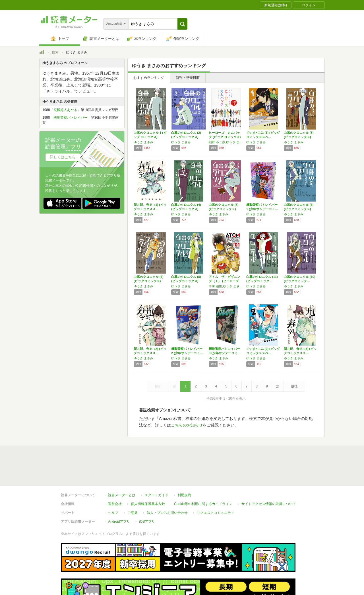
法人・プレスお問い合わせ (167, 487)
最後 (294, 386)
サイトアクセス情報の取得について (269, 478)
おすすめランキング (149, 78)
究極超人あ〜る (65, 110)
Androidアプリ (119, 495)
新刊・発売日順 (188, 78)
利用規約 (184, 469)
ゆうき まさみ (143, 142)
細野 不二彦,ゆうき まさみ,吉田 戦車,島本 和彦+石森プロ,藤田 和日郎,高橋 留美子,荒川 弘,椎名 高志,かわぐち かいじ (226, 142)
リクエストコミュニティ (216, 487)
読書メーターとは (122, 469)
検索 (55, 52)
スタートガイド (156, 469)
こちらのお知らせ (187, 425)
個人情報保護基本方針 (148, 478)
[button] (182, 24)
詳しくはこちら (63, 157)
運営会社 (115, 478)
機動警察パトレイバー (71, 118)
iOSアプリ (147, 495)
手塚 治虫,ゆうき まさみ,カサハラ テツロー (226, 286)
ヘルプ (113, 487)
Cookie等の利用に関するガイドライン (203, 478)
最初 (158, 386)
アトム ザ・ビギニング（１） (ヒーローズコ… (224, 281)
